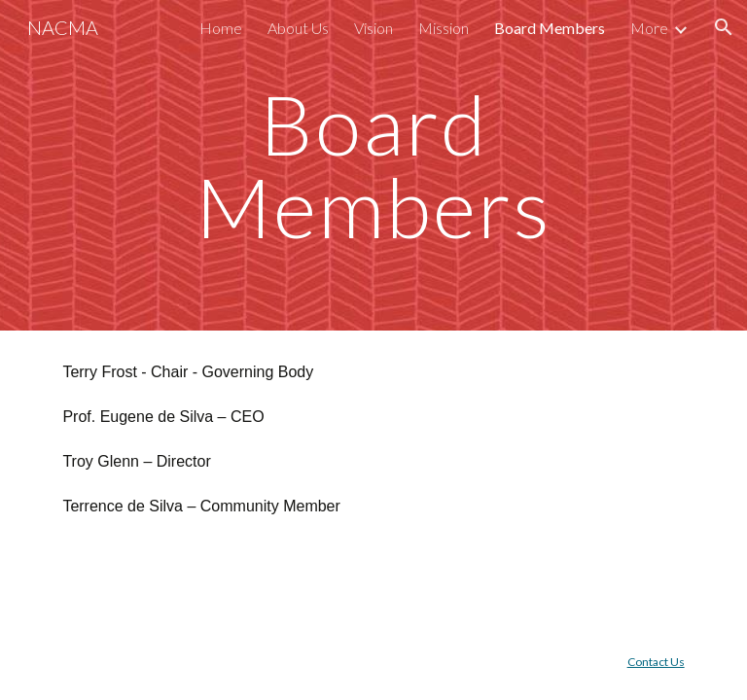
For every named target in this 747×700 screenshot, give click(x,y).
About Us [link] (298, 28)
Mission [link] (444, 28)
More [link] (649, 28)
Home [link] (221, 28)
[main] (373, 166)
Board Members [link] (550, 28)
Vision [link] (373, 28)
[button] (724, 27)
